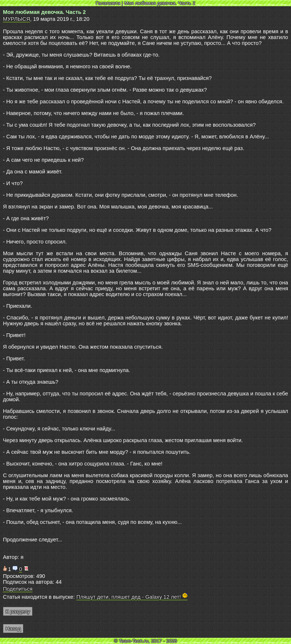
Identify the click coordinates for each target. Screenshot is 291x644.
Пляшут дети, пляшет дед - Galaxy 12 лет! (132, 597)
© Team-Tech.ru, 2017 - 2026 (146, 641)
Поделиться (18, 589)
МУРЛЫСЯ (16, 19)
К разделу (18, 612)
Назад (13, 629)
